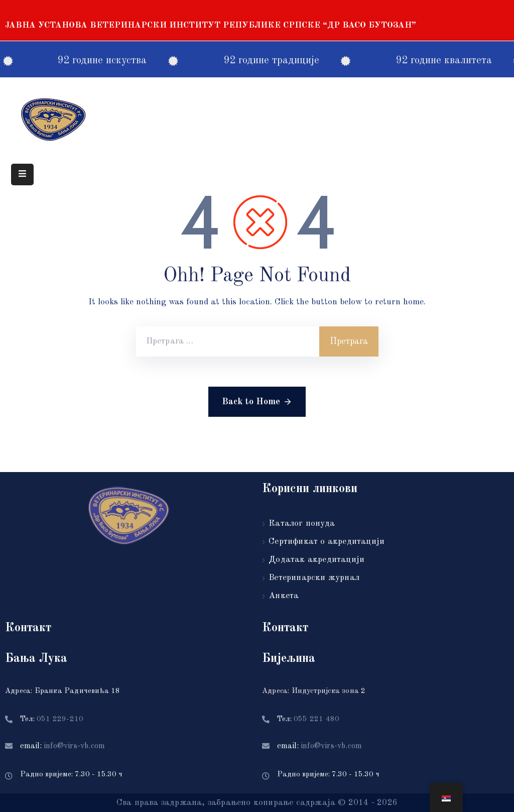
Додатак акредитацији (316, 560)
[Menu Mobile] (22, 175)
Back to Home (257, 402)
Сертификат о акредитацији (327, 542)
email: (62, 746)
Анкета (284, 596)
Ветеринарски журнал (314, 578)
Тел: (52, 719)
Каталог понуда (302, 524)
